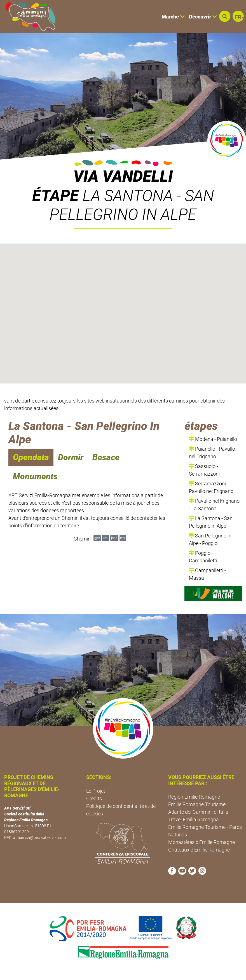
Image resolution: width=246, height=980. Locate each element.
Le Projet (96, 791)
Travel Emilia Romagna (194, 819)
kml (106, 538)
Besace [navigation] (106, 457)
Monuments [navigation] (35, 476)
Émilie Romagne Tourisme (197, 804)
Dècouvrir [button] (203, 17)
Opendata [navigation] (31, 457)
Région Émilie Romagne (194, 797)
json (114, 538)
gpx (97, 538)
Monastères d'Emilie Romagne (202, 842)
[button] (225, 16)
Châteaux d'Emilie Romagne (199, 850)
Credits (94, 798)
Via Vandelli (123, 176)
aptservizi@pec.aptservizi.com (39, 838)
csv (123, 538)
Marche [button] (173, 17)
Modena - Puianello (213, 439)
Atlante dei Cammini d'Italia (198, 812)
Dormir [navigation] (71, 457)
